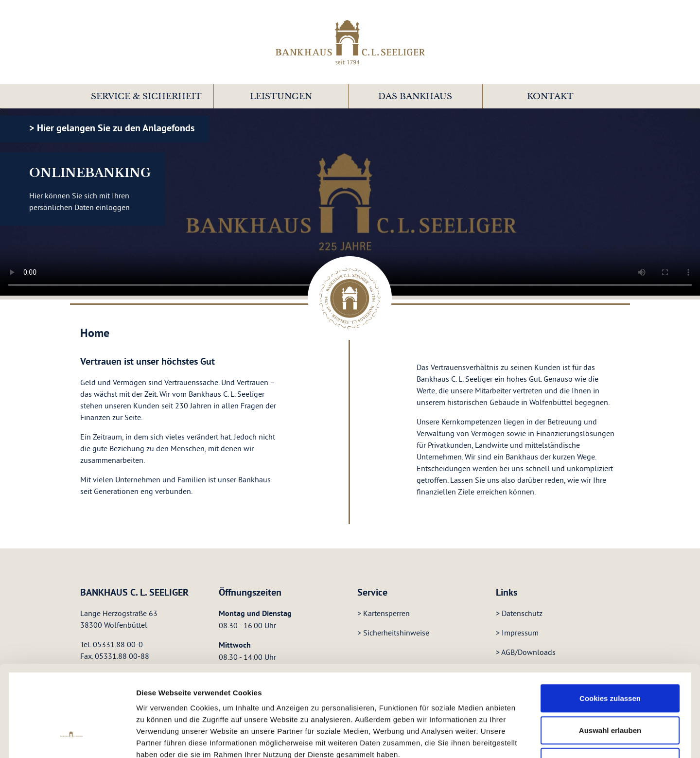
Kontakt (550, 97)
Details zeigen (526, 730)
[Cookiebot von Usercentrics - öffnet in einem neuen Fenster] (72, 730)
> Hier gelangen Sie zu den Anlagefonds (112, 128)
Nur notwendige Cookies (610, 685)
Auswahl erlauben (610, 654)
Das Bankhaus (415, 97)
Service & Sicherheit (146, 97)
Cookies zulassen (610, 622)
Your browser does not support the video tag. (350, 202)
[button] (146, 96)
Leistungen (281, 97)
